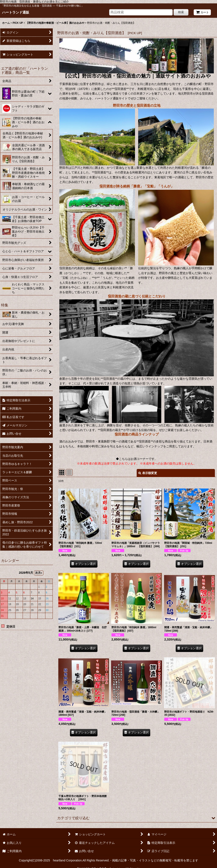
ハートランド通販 (16, 12)
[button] (137, 818)
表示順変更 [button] (148, 473)
